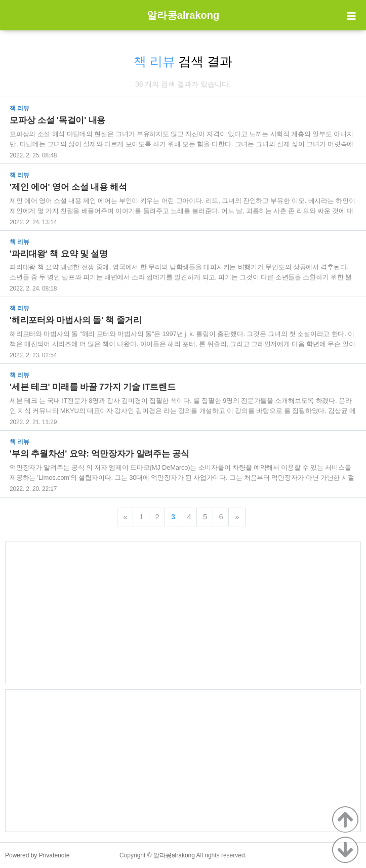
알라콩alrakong (183, 15)
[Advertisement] (183, 613)
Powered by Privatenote (37, 855)
